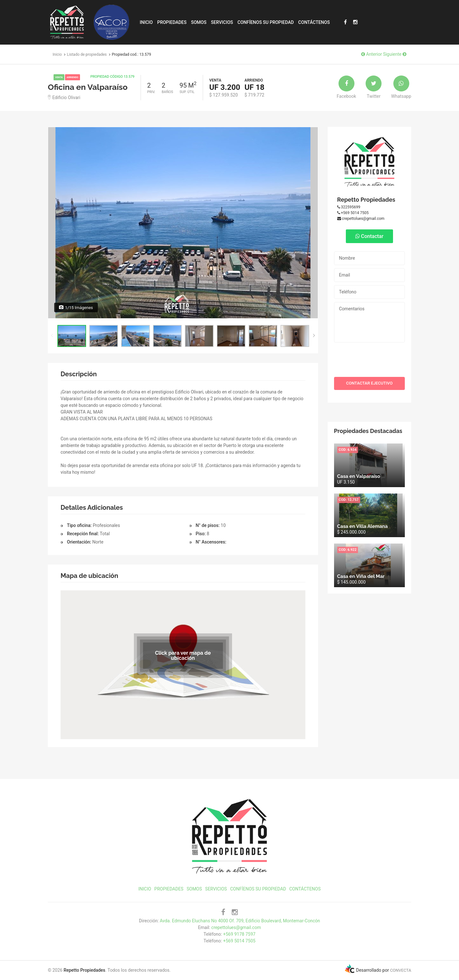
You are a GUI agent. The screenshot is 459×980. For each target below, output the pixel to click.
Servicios (222, 22)
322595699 (349, 207)
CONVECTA (401, 970)
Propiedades (172, 22)
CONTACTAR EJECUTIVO (369, 383)
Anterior (372, 54)
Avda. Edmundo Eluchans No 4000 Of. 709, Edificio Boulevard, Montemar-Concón (240, 921)
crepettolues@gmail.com (361, 219)
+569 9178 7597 (239, 934)
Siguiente (395, 54)
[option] (183, 223)
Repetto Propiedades (366, 200)
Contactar (369, 236)
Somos (199, 22)
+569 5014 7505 (353, 213)
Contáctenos (314, 22)
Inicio (146, 22)
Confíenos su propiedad (266, 22)
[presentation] (370, 358)
